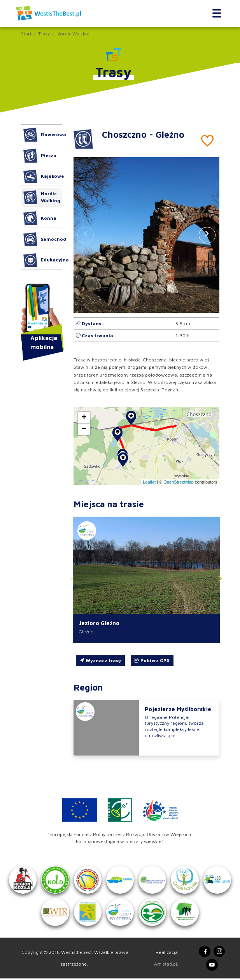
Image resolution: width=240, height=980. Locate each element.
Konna (40, 218)
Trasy (44, 34)
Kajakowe (43, 177)
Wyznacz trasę (100, 660)
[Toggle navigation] (217, 13)
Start (26, 34)
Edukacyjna (43, 260)
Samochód (43, 239)
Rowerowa (43, 135)
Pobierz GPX (152, 660)
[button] (207, 235)
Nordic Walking (73, 34)
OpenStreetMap (179, 482)
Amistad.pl (166, 965)
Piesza (40, 156)
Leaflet (149, 482)
